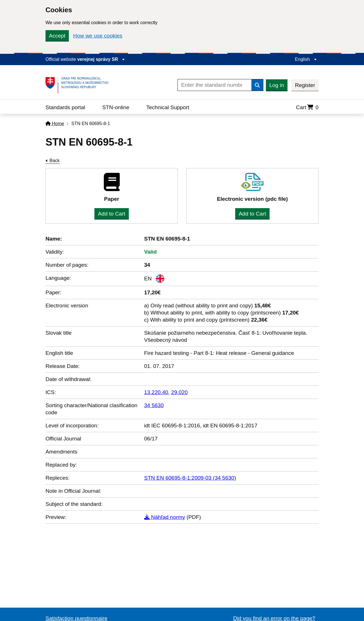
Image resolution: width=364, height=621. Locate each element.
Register (305, 85)
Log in (277, 85)
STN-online (116, 107)
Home (55, 124)
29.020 (179, 392)
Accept (57, 36)
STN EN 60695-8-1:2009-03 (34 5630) (190, 478)
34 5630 (154, 405)
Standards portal (65, 107)
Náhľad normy (165, 517)
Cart (307, 107)
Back (55, 161)
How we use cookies (98, 36)
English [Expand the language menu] (306, 59)
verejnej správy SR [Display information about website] (101, 59)
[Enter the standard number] (215, 85)
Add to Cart (111, 214)
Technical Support (168, 107)
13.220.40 (156, 392)
